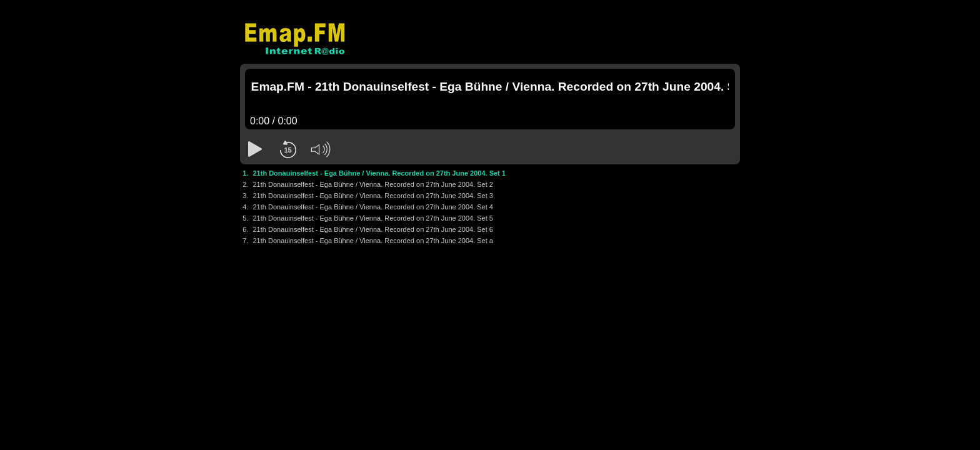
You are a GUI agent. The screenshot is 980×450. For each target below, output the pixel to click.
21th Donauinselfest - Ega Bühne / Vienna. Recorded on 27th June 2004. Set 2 (373, 184)
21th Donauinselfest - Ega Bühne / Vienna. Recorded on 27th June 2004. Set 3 (373, 196)
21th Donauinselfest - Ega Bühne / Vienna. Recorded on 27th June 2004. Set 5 (373, 218)
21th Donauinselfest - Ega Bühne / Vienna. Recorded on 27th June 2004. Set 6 (373, 229)
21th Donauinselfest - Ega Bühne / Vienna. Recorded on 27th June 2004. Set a (373, 241)
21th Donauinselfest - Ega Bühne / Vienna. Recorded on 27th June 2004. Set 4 (373, 207)
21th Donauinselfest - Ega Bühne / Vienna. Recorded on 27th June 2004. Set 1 (379, 173)
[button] (255, 149)
